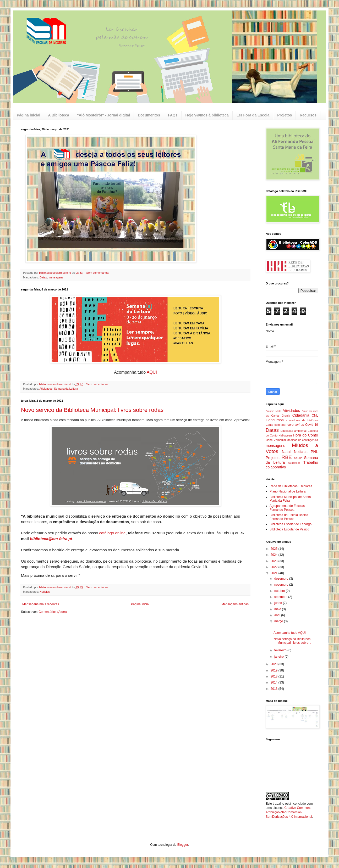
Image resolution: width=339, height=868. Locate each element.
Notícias (45, 592)
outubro (280, 591)
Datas (43, 277)
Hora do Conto (305, 435)
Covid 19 (312, 425)
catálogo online (113, 533)
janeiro (279, 657)
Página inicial (28, 115)
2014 (275, 682)
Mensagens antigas (235, 604)
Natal (286, 452)
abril (278, 615)
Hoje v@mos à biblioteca (207, 115)
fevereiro (281, 650)
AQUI (152, 372)
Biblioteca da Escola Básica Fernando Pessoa (289, 517)
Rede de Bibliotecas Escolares (291, 486)
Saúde (298, 458)
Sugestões (294, 463)
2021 (275, 573)
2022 (275, 567)
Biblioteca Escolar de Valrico (289, 529)
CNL (315, 416)
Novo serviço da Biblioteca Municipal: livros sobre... (292, 641)
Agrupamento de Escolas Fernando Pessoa (287, 508)
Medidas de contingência (302, 440)
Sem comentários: (98, 273)
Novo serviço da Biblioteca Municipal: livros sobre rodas (92, 410)
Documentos (149, 115)
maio (278, 609)
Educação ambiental (294, 431)
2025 (275, 549)
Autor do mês (310, 411)
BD (267, 416)
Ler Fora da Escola (253, 115)
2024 (275, 555)
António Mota (273, 411)
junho (279, 603)
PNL (314, 452)
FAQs (173, 115)
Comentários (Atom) (53, 612)
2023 (275, 561)
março (279, 621)
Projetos (285, 115)
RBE (286, 457)
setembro (281, 597)
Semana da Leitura (66, 389)
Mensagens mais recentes (41, 604)
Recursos (308, 115)
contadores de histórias (302, 420)
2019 (275, 670)
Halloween (285, 435)
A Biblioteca (58, 115)
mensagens (56, 277)
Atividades (46, 389)
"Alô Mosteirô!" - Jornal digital (103, 115)
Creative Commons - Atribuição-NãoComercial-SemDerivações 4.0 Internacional (289, 812)
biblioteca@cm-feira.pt (51, 539)
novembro (282, 585)
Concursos (275, 420)
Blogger (183, 845)
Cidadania (301, 415)
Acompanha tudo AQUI (290, 633)
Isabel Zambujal (276, 440)
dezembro (282, 579)
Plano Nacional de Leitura (288, 491)
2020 (275, 664)
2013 (275, 689)
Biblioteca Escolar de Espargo (291, 524)
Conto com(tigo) (276, 425)
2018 (275, 676)
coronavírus (296, 425)
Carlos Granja (281, 416)
